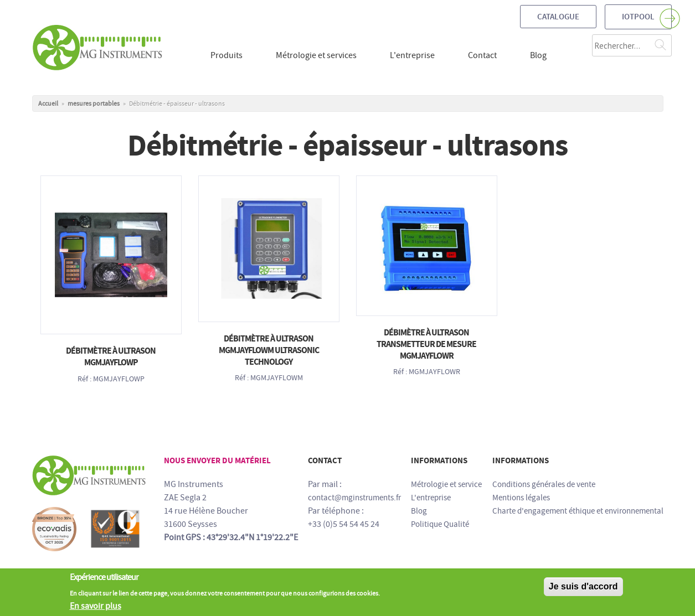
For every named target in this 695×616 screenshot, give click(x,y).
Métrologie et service (446, 484)
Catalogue (558, 17)
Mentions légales (521, 498)
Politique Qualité (440, 524)
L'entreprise (431, 498)
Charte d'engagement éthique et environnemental (578, 511)
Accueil (48, 103)
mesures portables (94, 103)
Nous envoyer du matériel (217, 460)
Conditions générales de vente (544, 484)
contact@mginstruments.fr (354, 498)
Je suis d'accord (583, 590)
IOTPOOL (638, 17)
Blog (419, 511)
